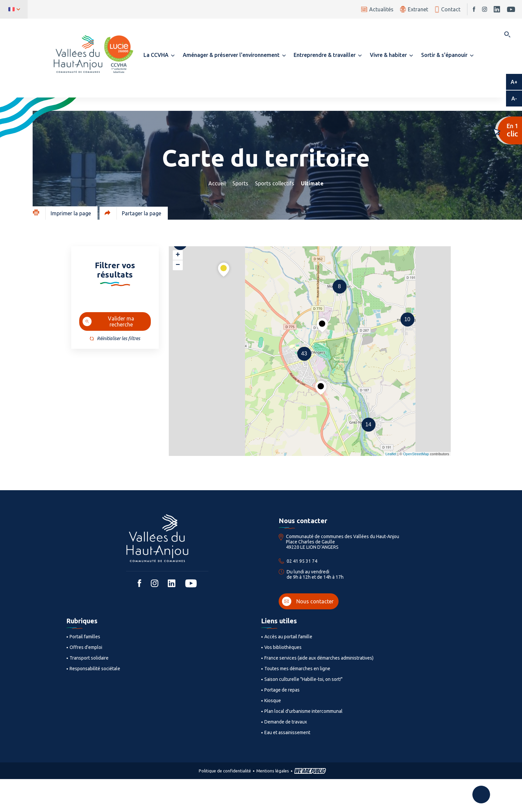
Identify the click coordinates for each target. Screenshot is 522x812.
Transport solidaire (89, 658)
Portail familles (85, 637)
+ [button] (178, 255)
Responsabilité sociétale (95, 669)
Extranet (414, 9)
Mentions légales (273, 771)
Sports (240, 183)
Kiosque (273, 701)
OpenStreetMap (416, 454)
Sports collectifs (275, 183)
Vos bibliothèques (283, 647)
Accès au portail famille (288, 637)
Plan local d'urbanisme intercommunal (303, 711)
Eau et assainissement (287, 732)
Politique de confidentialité (225, 771)
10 (407, 319)
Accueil (217, 183)
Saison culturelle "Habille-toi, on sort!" (303, 679)
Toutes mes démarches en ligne (297, 669)
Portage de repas (282, 690)
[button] (159, 55)
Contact (448, 9)
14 (369, 424)
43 (304, 354)
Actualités (377, 9)
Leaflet (391, 454)
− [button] (178, 265)
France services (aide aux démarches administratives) (319, 658)
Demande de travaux (286, 722)
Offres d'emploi (86, 647)
